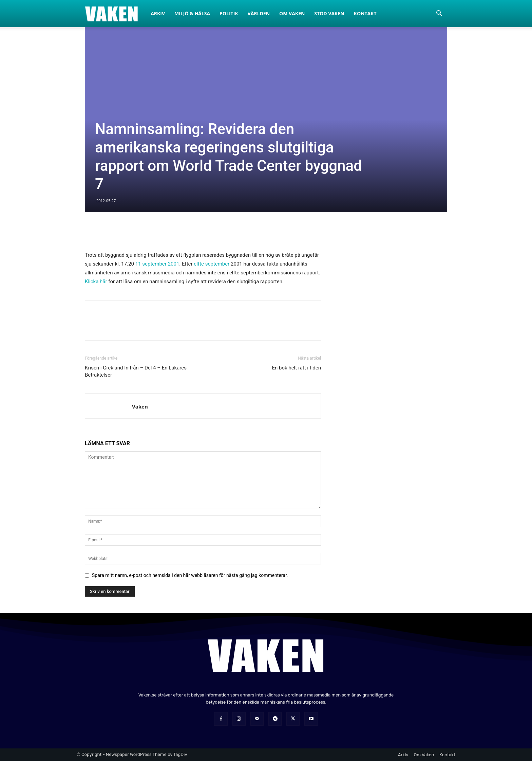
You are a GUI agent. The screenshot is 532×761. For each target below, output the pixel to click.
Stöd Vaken (329, 13)
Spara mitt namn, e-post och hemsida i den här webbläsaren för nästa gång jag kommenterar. (190, 575)
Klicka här (96, 282)
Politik (229, 13)
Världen (259, 13)
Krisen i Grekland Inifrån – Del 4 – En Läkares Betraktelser (136, 371)
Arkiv (158, 13)
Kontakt (365, 13)
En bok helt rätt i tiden (297, 368)
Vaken (140, 406)
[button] (439, 14)
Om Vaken (292, 13)
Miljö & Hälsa (192, 13)
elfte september (212, 264)
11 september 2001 (157, 264)
